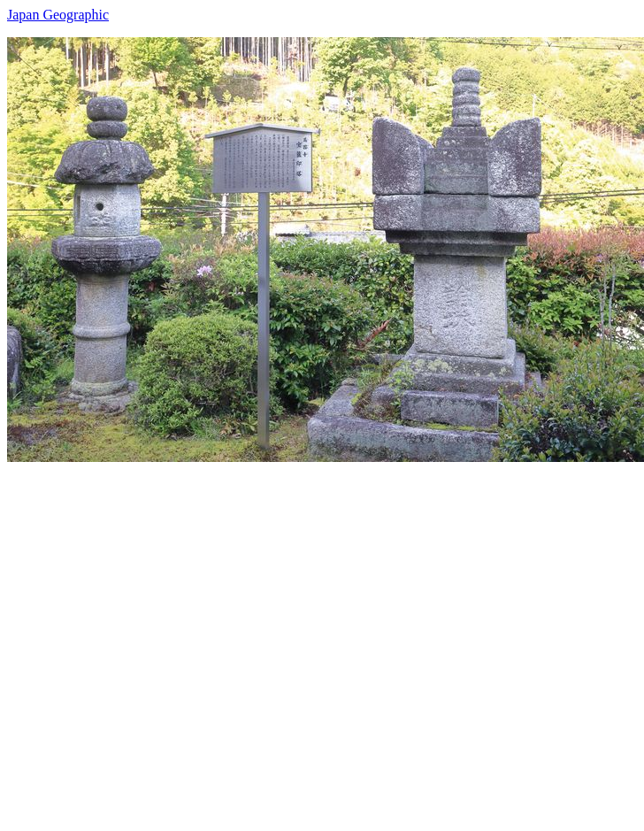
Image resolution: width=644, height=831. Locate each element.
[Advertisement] (177, 639)
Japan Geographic (58, 15)
